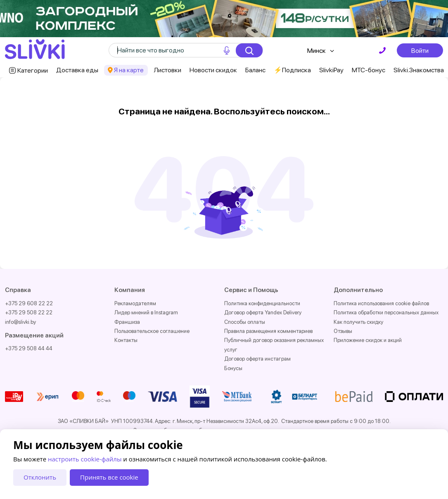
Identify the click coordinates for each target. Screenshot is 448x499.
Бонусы (233, 368)
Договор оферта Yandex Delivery (263, 312)
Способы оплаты (245, 322)
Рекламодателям (135, 303)
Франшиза (127, 322)
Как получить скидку (358, 322)
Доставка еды (77, 70)
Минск (316, 51)
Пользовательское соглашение (152, 331)
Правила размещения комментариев (268, 331)
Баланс (255, 70)
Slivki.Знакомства (419, 70)
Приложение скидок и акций (368, 340)
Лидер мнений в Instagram (146, 312)
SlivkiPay (331, 70)
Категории (33, 70)
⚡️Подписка (292, 70)
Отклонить (40, 477)
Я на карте (129, 70)
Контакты (126, 340)
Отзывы (343, 331)
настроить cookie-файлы (85, 459)
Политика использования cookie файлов (381, 303)
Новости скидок (213, 70)
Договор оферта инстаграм (257, 359)
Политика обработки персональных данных (386, 312)
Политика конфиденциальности (262, 303)
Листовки (167, 70)
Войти (420, 50)
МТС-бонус (369, 70)
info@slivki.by (20, 322)
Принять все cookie (109, 477)
